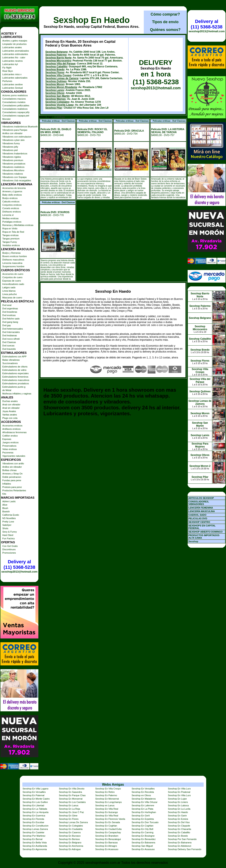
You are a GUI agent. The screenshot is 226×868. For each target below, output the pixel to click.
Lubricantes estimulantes (15, 54)
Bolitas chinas (9, 470)
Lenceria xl (8, 215)
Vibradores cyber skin (13, 140)
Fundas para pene (12, 480)
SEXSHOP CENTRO (199, 522)
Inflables (7, 484)
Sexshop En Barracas (106, 843)
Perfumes (7, 81)
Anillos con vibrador (12, 133)
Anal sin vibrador (11, 408)
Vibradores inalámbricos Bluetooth (20, 127)
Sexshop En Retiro (105, 792)
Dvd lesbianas (10, 335)
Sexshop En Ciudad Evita (108, 829)
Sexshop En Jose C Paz (71, 812)
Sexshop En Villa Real (107, 809)
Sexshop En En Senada (108, 822)
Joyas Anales (9, 411)
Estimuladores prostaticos (16, 383)
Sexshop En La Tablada (35, 809)
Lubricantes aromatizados (16, 51)
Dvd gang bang (10, 322)
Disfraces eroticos (11, 212)
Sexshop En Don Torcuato (145, 822)
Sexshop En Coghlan (106, 826)
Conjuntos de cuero (12, 277)
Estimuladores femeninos (15, 377)
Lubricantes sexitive (13, 84)
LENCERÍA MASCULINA (202, 511)
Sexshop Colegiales (57, 102)
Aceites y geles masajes (15, 41)
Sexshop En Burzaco (70, 836)
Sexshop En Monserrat (71, 799)
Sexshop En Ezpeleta (143, 819)
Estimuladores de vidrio (14, 370)
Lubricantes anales (12, 47)
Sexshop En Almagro (106, 846)
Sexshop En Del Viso (179, 822)
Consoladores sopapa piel (16, 116)
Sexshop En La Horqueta (36, 812)
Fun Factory (9, 538)
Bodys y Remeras (11, 253)
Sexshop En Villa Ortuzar (145, 802)
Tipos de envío (165, 22)
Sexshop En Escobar (33, 822)
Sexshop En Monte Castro (36, 799)
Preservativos (9, 446)
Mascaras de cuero (12, 298)
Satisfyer (7, 525)
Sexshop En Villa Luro (179, 789)
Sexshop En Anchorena (71, 846)
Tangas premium (11, 239)
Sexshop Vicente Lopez (59, 105)
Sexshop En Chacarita (180, 829)
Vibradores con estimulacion (17, 137)
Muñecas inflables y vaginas (17, 394)
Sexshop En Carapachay (108, 832)
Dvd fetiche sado (11, 319)
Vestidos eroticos (11, 245)
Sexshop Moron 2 (200, 466)
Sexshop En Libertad (33, 805)
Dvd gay (7, 325)
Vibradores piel (10, 150)
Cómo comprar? (165, 14)
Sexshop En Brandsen (107, 836)
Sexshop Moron (55, 84)
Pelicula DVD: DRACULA (129, 131)
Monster (7, 119)
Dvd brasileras (10, 312)
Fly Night (7, 68)
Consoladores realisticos (15, 109)
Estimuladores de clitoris (15, 367)
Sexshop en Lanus (105, 805)
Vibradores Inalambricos (15, 154)
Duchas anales (10, 401)
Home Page (46, 117)
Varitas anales (10, 415)
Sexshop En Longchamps (108, 802)
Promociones (9, 553)
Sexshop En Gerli (141, 816)
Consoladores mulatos (14, 102)
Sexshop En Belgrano (70, 843)
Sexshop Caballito (56, 67)
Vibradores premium (13, 160)
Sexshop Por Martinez (34, 836)
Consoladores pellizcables (16, 105)
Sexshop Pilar (54, 108)
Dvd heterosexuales (13, 329)
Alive (5, 505)
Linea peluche (10, 294)
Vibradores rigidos (12, 157)
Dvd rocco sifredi (11, 339)
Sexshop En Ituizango (107, 812)
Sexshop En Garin (177, 816)
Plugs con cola (10, 418)
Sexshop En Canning (142, 832)
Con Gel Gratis (10, 546)
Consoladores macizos (14, 99)
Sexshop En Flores (69, 819)
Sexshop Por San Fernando (182, 839)
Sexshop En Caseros (70, 832)
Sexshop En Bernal (32, 839)
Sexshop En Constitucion (36, 826)
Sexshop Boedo (55, 69)
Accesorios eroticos (12, 426)
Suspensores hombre (13, 266)
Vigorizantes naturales (14, 456)
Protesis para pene (12, 487)
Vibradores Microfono (13, 170)
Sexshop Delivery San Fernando (185, 849)
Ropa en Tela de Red (13, 232)
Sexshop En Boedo (178, 836)
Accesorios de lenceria (14, 188)
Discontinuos (9, 549)
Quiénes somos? (165, 30)
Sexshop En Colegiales (71, 826)
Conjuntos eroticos (12, 205)
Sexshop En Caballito (179, 832)
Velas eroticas (9, 449)
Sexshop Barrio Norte (58, 58)
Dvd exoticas (9, 315)
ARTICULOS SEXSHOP (201, 498)
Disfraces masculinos (13, 260)
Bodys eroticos (10, 198)
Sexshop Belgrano (56, 52)
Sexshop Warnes (55, 99)
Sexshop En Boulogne (143, 836)
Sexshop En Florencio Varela (110, 819)
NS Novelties (9, 518)
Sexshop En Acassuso (107, 849)
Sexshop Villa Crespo (58, 75)
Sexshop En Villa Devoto (72, 789)
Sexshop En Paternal (33, 795)
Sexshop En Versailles (143, 789)
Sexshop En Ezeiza (178, 819)
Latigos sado (9, 287)
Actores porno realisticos (15, 95)
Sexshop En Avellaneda (35, 846)
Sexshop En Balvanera (143, 843)
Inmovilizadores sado (13, 284)
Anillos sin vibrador (12, 467)
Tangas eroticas (10, 235)
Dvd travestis (9, 349)
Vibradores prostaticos (14, 164)
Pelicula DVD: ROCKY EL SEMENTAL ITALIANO (92, 131)
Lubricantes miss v (12, 74)
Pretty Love (8, 522)
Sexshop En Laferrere (143, 805)
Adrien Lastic (9, 501)
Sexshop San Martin (57, 96)
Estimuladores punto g (14, 387)
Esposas (7, 439)
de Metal (7, 390)
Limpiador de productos (14, 44)
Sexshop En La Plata (142, 809)
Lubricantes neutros (13, 61)
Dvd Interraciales (11, 332)
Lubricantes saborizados (15, 78)
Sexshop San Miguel (142, 846)
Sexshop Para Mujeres (200, 445)
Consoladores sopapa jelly (16, 112)
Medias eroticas (10, 218)
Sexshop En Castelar (33, 832)
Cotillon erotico (10, 436)
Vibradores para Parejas (15, 130)
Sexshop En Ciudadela (71, 829)
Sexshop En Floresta (33, 819)
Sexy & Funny (9, 532)
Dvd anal (7, 305)
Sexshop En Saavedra (70, 792)
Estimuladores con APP (14, 357)
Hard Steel (8, 535)
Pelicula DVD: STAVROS (55, 212)
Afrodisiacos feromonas (14, 432)
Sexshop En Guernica (34, 816)
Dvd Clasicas (9, 342)
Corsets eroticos (11, 208)
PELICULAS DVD (198, 518)
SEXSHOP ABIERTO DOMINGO (206, 532)
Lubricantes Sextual (13, 88)
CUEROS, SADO (197, 515)
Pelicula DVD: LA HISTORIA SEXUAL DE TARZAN (168, 131)
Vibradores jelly (10, 147)
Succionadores (10, 363)
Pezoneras (8, 453)
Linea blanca (9, 291)
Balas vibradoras (11, 360)
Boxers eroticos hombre (15, 256)
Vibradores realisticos (13, 167)
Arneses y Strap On (12, 474)
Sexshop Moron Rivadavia (61, 87)
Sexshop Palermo (56, 55)
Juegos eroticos (10, 442)
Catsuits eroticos (11, 202)
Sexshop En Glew (68, 816)
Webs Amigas (113, 785)
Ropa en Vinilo (10, 228)
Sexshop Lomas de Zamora (62, 78)
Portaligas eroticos (12, 222)
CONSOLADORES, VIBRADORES (199, 503)
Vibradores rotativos (13, 174)
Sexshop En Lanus (69, 805)
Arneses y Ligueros (12, 191)
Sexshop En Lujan (177, 799)
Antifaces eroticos (11, 429)
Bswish (6, 511)
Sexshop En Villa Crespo (108, 789)
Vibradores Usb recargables (17, 180)
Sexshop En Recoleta (143, 792)
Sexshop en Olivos (141, 795)
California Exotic (11, 515)
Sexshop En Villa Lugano (36, 789)
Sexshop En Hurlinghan (144, 812)
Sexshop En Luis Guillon (35, 802)
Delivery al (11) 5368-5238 (19, 564)
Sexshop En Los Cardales (72, 802)
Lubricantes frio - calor (14, 57)
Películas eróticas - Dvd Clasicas (58, 121)
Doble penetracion (12, 477)
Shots (5, 528)
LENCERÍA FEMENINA (201, 508)
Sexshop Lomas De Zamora (73, 822)
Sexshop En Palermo (106, 795)
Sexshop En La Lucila (179, 809)
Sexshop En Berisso (69, 839)
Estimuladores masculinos (16, 380)
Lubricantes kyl (10, 64)
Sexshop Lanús (55, 90)
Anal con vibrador (11, 405)
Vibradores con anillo (13, 463)
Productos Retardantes (14, 490)
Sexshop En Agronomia (35, 849)
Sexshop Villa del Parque (60, 64)
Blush (5, 508)
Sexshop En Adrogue (70, 849)
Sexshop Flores (55, 72)
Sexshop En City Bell (142, 829)
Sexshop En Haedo (91, 20)
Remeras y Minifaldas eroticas (18, 225)
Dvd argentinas (10, 308)
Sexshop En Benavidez (144, 839)
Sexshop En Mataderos (144, 799)
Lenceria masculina (12, 263)
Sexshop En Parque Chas (72, 795)
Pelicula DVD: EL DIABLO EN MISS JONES (56, 131)
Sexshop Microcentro (58, 61)
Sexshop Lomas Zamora (35, 829)
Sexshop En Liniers (178, 802)
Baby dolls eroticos (12, 195)
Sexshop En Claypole (179, 826)
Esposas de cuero (12, 281)
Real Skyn (8, 71)
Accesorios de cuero (13, 274)
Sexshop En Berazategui (108, 839)
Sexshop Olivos (55, 93)
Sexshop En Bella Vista (35, 843)
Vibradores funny (11, 143)
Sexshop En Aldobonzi (180, 846)
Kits (4, 494)
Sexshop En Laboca (178, 805)
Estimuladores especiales (15, 373)
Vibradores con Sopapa (14, 177)
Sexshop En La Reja (69, 809)
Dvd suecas (8, 346)
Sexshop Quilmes (56, 81)
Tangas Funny (10, 242)
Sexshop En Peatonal (179, 792)
